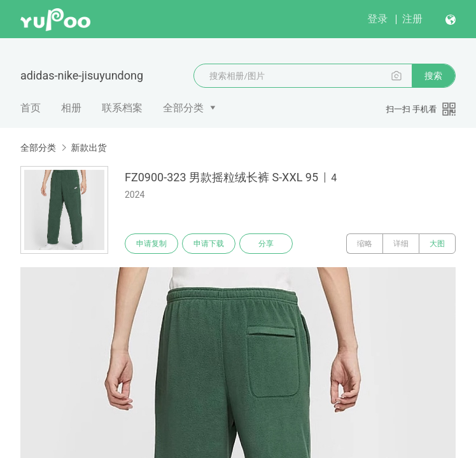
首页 (31, 108)
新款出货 (88, 148)
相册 (71, 108)
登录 (377, 19)
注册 (412, 19)
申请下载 (209, 244)
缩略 (365, 244)
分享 (266, 244)
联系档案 (122, 108)
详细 (401, 244)
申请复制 (151, 244)
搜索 (433, 76)
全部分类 (183, 108)
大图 (437, 244)
